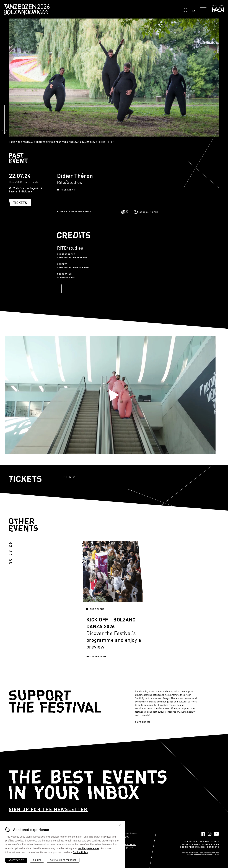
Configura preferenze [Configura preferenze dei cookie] (63, 860)
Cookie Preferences (192, 847)
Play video (114, 395)
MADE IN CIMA (213, 854)
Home (12, 142)
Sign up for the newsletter (48, 809)
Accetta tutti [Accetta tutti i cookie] (16, 860)
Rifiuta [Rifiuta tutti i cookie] (37, 860)
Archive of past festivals (52, 142)
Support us (143, 722)
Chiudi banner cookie (120, 825)
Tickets (20, 203)
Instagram (210, 834)
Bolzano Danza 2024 (83, 142)
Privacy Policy (191, 844)
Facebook (203, 834)
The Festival (25, 142)
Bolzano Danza (42, 7)
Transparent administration (201, 841)
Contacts (213, 847)
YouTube (217, 834)
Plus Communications (209, 852)
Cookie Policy (211, 844)
